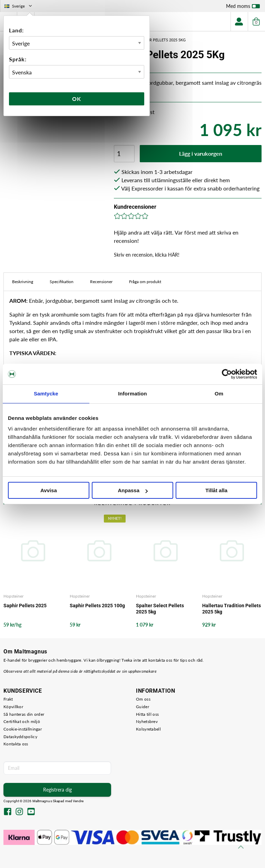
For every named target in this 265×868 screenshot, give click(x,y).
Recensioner (101, 282)
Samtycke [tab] (46, 394)
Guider (143, 707)
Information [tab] (132, 394)
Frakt (8, 699)
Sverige (19, 6)
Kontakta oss (16, 744)
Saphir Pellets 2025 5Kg (162, 40)
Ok (77, 99)
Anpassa (133, 490)
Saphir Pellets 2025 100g (97, 606)
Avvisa (49, 490)
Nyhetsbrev (147, 721)
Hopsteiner (13, 596)
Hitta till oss (147, 714)
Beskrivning (23, 282)
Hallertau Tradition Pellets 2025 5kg (232, 609)
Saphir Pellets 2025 (25, 606)
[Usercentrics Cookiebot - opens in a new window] (227, 374)
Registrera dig (57, 790)
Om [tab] (219, 394)
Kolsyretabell (148, 729)
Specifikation (62, 282)
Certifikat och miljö (22, 721)
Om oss (143, 699)
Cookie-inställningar (23, 729)
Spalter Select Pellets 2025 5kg (160, 609)
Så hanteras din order (24, 714)
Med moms (243, 8)
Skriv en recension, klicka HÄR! (147, 255)
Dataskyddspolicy (20, 737)
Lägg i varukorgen (201, 153)
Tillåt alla (216, 490)
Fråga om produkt (145, 282)
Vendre (78, 801)
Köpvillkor (13, 707)
